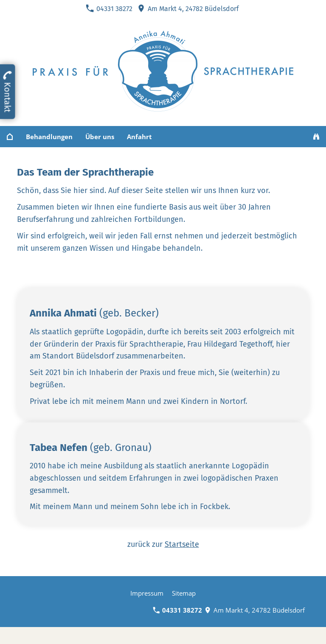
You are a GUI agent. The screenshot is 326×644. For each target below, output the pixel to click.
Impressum (147, 593)
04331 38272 (109, 9)
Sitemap (184, 593)
